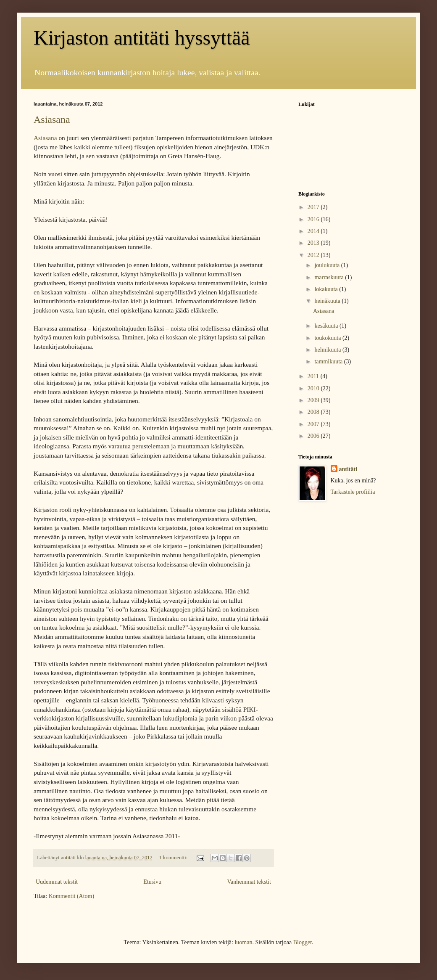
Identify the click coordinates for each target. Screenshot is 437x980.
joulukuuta (328, 265)
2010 (314, 388)
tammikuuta (329, 362)
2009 (314, 400)
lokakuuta (327, 289)
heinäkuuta (328, 301)
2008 (314, 412)
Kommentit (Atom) (72, 896)
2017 (314, 207)
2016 (314, 219)
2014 (314, 231)
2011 (314, 376)
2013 (314, 243)
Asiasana (52, 119)
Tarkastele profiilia (353, 492)
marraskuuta (330, 277)
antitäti (348, 469)
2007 (314, 424)
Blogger (303, 942)
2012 (314, 255)
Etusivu (152, 882)
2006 (314, 436)
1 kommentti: (174, 858)
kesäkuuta (327, 326)
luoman (243, 942)
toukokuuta (328, 338)
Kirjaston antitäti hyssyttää (142, 38)
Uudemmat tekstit (57, 882)
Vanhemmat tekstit (249, 882)
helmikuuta (328, 350)
